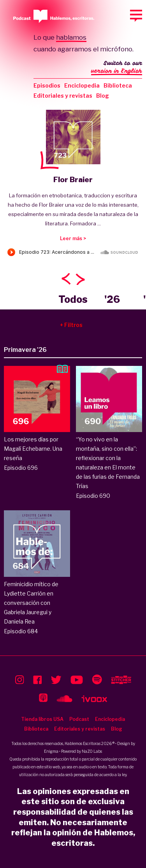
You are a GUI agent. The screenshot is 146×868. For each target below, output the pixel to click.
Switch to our (117, 68)
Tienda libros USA (42, 719)
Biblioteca (118, 85)
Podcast (79, 719)
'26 (112, 299)
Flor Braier (73, 180)
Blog (103, 96)
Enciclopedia (82, 85)
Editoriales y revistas (63, 96)
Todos (73, 299)
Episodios (47, 85)
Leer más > (73, 238)
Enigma (51, 751)
